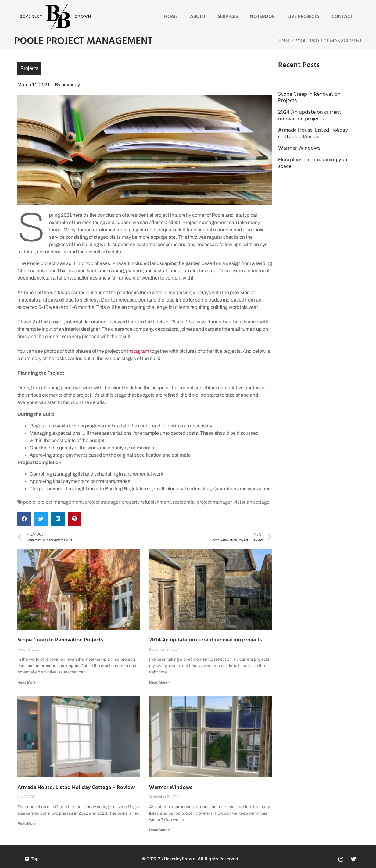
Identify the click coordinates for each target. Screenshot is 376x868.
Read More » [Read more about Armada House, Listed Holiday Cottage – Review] (28, 823)
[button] (24, 519)
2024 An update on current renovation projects (206, 640)
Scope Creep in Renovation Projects (60, 640)
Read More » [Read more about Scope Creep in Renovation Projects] (28, 682)
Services (228, 17)
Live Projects (303, 17)
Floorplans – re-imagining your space (314, 163)
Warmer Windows (171, 788)
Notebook (263, 17)
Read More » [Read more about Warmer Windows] (160, 830)
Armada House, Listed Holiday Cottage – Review (76, 788)
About (198, 17)
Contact (342, 17)
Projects (29, 68)
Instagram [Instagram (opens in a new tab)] (138, 351)
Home (171, 17)
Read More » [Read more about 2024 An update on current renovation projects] (160, 682)
